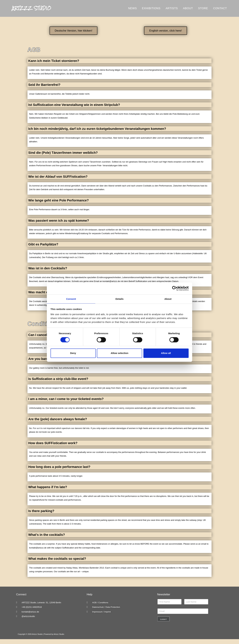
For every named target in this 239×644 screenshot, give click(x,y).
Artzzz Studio (35, 8)
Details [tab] (119, 299)
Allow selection (119, 353)
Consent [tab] (71, 299)
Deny (73, 353)
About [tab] (168, 299)
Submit (164, 619)
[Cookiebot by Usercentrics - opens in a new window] (174, 288)
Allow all (166, 353)
